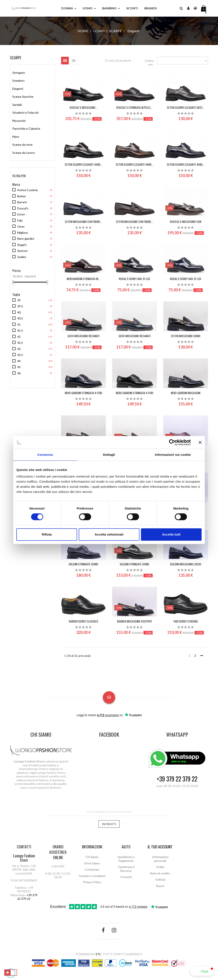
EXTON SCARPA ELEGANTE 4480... (83, 164)
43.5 (20, 355)
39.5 (20, 306)
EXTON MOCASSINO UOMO (186, 336)
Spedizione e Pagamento (126, 859)
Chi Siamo (92, 857)
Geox (21, 226)
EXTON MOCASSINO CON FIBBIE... (83, 221)
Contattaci (92, 869)
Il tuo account (160, 847)
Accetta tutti (171, 534)
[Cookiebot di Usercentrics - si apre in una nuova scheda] (172, 442)
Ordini (160, 867)
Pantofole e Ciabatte (26, 128)
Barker (22, 196)
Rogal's (22, 245)
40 (19, 312)
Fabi (20, 220)
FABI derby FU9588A (186, 621)
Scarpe (16, 58)
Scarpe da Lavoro (24, 153)
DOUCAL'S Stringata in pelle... (134, 107)
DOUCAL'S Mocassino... (83, 107)
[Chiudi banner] (200, 442)
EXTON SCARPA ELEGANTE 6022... (186, 107)
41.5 (20, 330)
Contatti (126, 877)
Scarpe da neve (22, 144)
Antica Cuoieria (27, 190)
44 (19, 361)
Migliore (23, 233)
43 (19, 349)
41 (19, 324)
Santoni (22, 251)
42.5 (20, 343)
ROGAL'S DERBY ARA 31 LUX (134, 279)
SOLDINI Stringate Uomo (83, 564)
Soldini (22, 257)
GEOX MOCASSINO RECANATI (83, 336)
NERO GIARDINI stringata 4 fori (83, 393)
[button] (202, 971)
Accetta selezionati (109, 534)
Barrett (22, 202)
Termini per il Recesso (126, 869)
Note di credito (160, 873)
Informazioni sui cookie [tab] (173, 455)
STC (98, 954)
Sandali (17, 105)
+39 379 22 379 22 (177, 779)
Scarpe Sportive (23, 97)
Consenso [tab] (45, 455)
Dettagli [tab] (109, 455)
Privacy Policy (92, 882)
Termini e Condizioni (92, 876)
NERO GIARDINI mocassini (186, 393)
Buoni (160, 886)
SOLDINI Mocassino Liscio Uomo (186, 566)
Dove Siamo (92, 863)
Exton (21, 214)
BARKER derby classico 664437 (83, 623)
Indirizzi (160, 879)
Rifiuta (47, 534)
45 (19, 367)
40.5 (20, 318)
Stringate (19, 73)
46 (19, 373)
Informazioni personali (160, 859)
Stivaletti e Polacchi (25, 113)
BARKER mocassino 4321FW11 (135, 621)
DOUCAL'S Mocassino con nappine (186, 224)
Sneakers (19, 81)
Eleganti (18, 89)
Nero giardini (26, 239)
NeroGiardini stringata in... (83, 279)
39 (19, 300)
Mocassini (19, 121)
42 (19, 337)
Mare (16, 137)
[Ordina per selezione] (182, 61)
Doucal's (23, 208)
